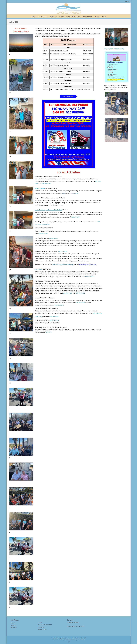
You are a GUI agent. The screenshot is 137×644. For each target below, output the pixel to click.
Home (33, 16)
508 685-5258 (46, 184)
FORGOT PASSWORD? (73, 16)
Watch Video (46, 224)
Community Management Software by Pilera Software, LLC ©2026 (68, 638)
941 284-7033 (98, 313)
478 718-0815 (90, 276)
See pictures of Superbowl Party (114, 49)
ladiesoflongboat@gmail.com (88, 264)
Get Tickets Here (68, 96)
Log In (127, 1)
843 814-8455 (54, 238)
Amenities (53, 16)
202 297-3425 (54, 320)
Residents (87, 16)
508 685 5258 (59, 305)
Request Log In (100, 16)
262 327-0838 (63, 251)
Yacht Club (38, 317)
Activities (41, 16)
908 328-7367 (44, 234)
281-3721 (49, 332)
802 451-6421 (67, 293)
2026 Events (68, 40)
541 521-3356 (80, 293)
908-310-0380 (54, 317)
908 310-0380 (76, 217)
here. (63, 193)
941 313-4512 (75, 193)
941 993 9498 (80, 303)
